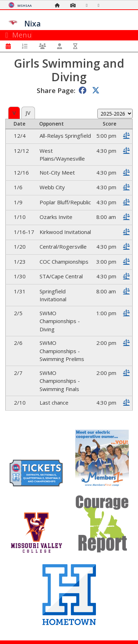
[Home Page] (59, 5)
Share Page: (56, 90)
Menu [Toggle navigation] (19, 35)
